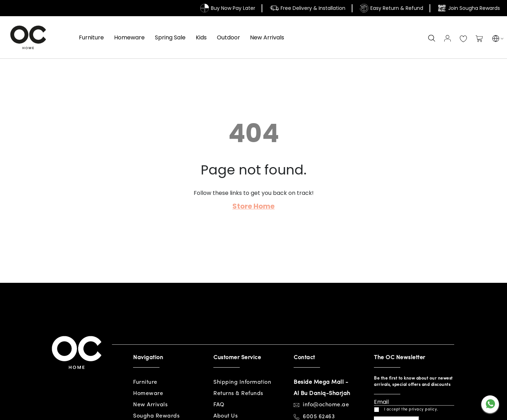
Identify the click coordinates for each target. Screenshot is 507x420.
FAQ (219, 405)
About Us (226, 416)
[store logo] (28, 37)
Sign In (447, 38)
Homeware (148, 394)
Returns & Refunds (238, 394)
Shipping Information (242, 382)
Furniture (145, 382)
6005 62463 (319, 417)
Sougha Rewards (156, 416)
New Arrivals (150, 405)
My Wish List (463, 39)
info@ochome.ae (326, 405)
